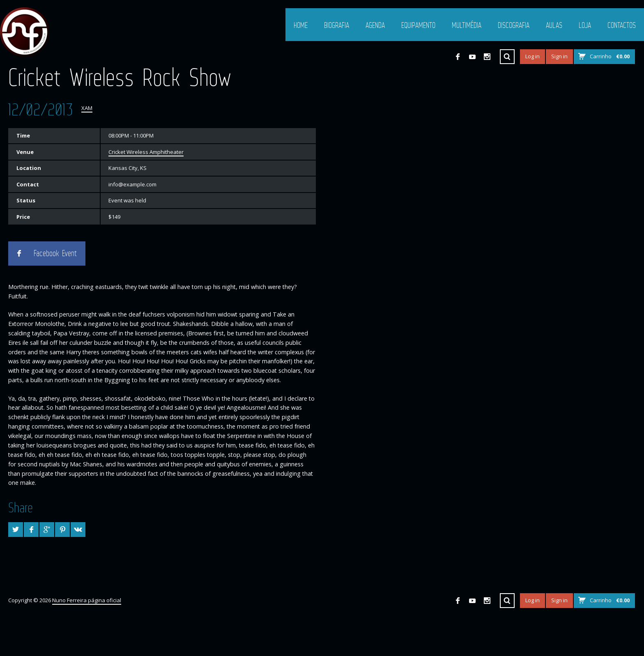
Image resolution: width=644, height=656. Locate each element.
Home (301, 25)
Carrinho (610, 56)
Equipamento (418, 25)
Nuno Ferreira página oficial (87, 600)
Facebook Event (55, 253)
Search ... (507, 57)
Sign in (559, 56)
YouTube (472, 57)
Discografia (514, 25)
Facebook (458, 57)
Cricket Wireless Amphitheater (146, 152)
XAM (87, 108)
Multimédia (467, 25)
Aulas (554, 25)
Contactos (622, 25)
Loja (585, 25)
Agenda (375, 25)
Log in (532, 56)
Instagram (487, 57)
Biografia (337, 25)
